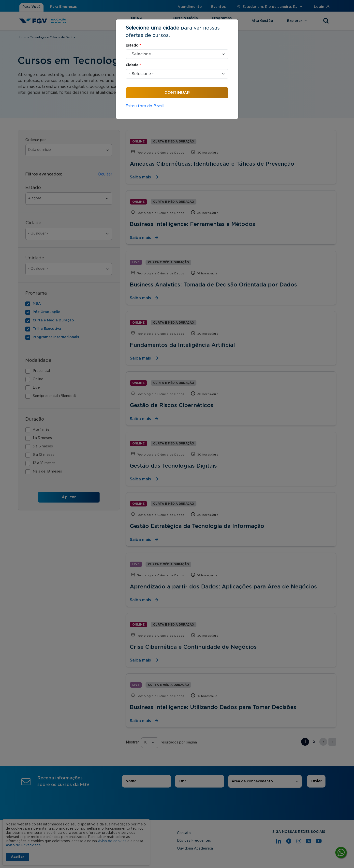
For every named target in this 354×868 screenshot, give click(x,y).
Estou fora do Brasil (145, 106)
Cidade (133, 65)
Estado (133, 46)
